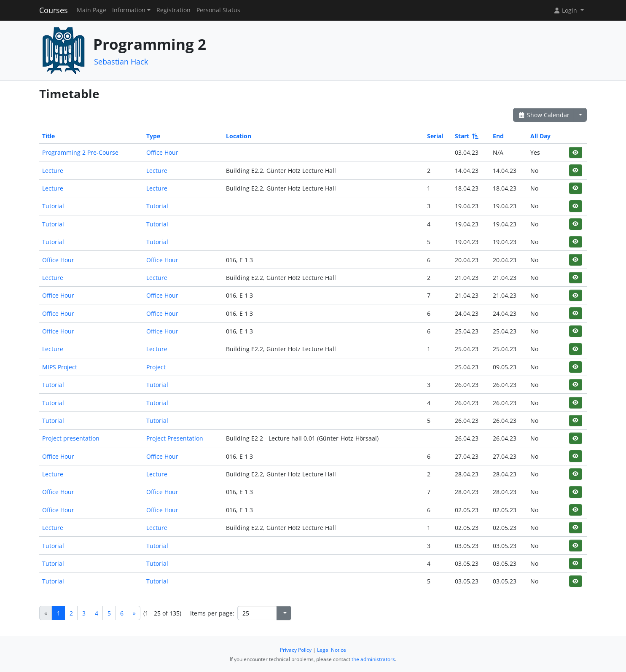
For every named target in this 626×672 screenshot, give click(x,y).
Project (156, 367)
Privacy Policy (296, 650)
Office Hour (162, 152)
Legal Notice (332, 650)
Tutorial (53, 206)
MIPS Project (60, 367)
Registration (173, 10)
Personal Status (218, 10)
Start (466, 136)
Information (129, 10)
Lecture (53, 171)
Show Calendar (544, 115)
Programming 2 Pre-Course (80, 152)
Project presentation (71, 438)
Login (566, 10)
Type (153, 136)
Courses (54, 10)
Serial (435, 136)
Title (48, 136)
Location (239, 136)
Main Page (91, 10)
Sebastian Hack (121, 62)
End (498, 136)
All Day (540, 136)
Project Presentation (175, 438)
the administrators (373, 659)
